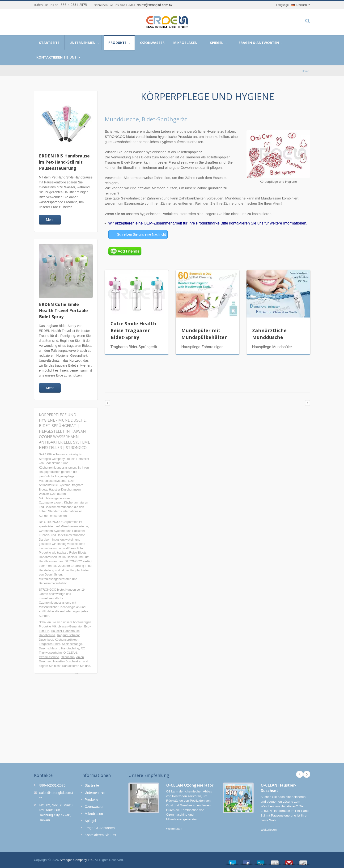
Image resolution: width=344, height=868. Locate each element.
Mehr (50, 219)
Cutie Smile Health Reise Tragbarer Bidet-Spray (133, 330)
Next (307, 774)
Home (305, 71)
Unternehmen (84, 43)
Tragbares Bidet (50, 644)
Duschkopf (46, 640)
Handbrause (47, 635)
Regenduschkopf (68, 635)
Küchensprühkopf (67, 640)
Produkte (119, 43)
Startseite (49, 42)
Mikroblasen (185, 42)
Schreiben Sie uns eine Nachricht (142, 234)
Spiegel (219, 43)
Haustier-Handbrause (65, 631)
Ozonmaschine (49, 657)
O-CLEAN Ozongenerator (190, 785)
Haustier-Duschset (66, 661)
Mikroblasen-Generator (67, 626)
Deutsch (299, 5)
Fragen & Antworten (261, 43)
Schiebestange (72, 644)
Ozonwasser (152, 42)
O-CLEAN (70, 653)
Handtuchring (70, 648)
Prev (300, 774)
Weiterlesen (174, 829)
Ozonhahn (68, 657)
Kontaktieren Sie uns (58, 57)
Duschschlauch (49, 648)
